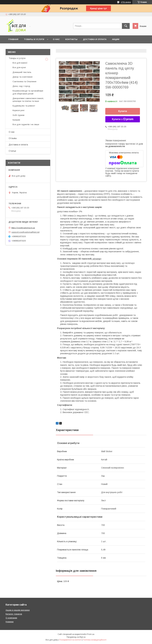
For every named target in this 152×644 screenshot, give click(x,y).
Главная (13, 39)
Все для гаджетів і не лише (26, 124)
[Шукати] (126, 26)
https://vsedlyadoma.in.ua (23, 228)
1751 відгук (126, 2)
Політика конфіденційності (95, 640)
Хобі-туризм (18, 115)
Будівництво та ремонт (24, 106)
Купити (123, 111)
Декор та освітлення (22, 77)
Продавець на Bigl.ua (76, 637)
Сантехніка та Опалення (24, 81)
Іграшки (16, 120)
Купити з (123, 119)
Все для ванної (20, 63)
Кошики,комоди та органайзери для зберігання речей (28, 92)
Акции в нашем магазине (18, 610)
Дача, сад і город (21, 86)
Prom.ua (91, 634)
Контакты (71, 39)
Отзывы (13, 138)
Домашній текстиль (22, 72)
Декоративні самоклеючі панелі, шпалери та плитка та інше (28, 100)
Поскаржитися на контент (70, 640)
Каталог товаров (14, 614)
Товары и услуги (34, 39)
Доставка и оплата (95, 39)
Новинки (10, 622)
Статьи (12, 151)
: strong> (96, 259)
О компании (11, 618)
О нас (56, 39)
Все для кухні (19, 67)
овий (70, 249)
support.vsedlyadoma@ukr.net (25, 232)
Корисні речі (18, 110)
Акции (116, 39)
